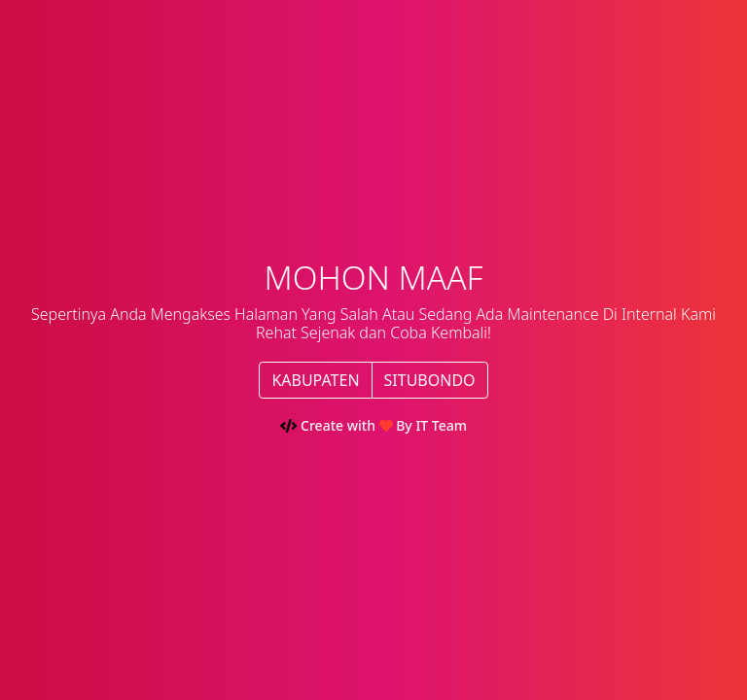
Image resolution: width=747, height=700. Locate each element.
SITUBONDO (430, 380)
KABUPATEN (315, 380)
